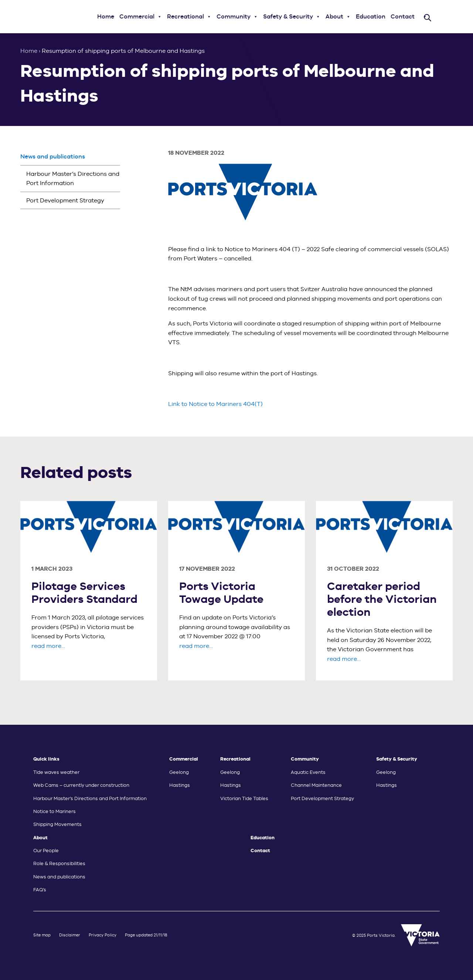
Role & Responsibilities (59, 863)
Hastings (180, 785)
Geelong (179, 772)
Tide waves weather (56, 772)
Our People (46, 851)
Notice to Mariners (55, 811)
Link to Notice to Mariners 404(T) (215, 404)
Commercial (141, 17)
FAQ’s (40, 890)
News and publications (53, 156)
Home (106, 16)
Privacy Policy (103, 935)
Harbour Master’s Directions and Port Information (73, 179)
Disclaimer (70, 935)
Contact (403, 16)
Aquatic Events (308, 772)
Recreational (189, 17)
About (338, 17)
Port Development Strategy (65, 200)
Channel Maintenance (316, 785)
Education (371, 16)
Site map (42, 935)
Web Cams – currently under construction (81, 785)
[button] (159, 17)
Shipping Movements (57, 824)
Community (237, 17)
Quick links (46, 759)
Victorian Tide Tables (244, 798)
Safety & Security (292, 17)
